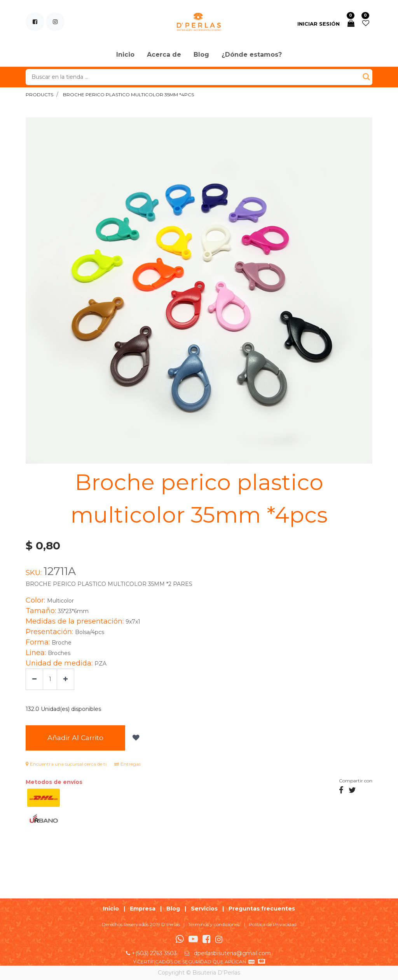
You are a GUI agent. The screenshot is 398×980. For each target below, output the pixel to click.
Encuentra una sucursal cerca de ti (66, 764)
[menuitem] (125, 55)
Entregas (127, 764)
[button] (135, 738)
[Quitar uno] (34, 679)
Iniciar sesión (319, 24)
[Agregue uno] (65, 679)
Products (39, 95)
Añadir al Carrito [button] (75, 738)
